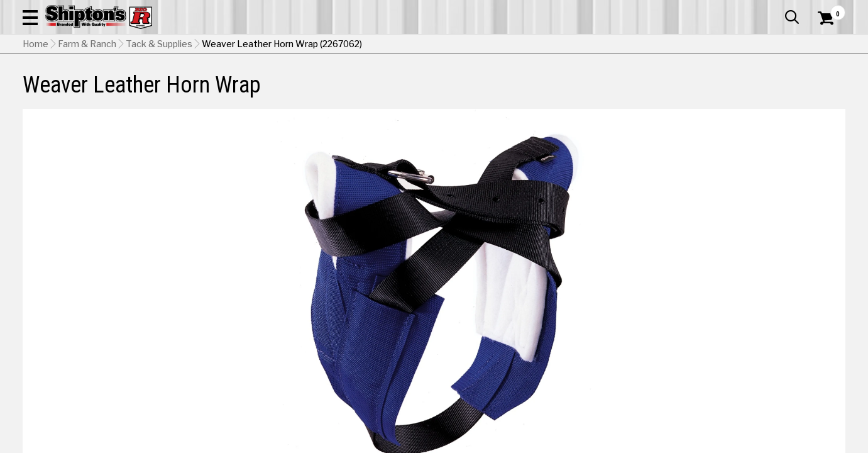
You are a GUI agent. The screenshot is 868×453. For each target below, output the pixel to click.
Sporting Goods (757, 92)
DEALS (822, 92)
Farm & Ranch (309, 92)
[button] (478, 45)
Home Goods (391, 92)
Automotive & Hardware (206, 92)
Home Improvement (487, 92)
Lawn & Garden (589, 92)
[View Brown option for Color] (697, 333)
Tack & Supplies (159, 123)
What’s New (775, 9)
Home (36, 123)
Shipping (617, 392)
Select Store (757, 392)
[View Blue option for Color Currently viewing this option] (611, 333)
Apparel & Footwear (85, 92)
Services (828, 9)
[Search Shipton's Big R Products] (393, 45)
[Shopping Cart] (824, 45)
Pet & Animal (671, 92)
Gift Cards (720, 9)
